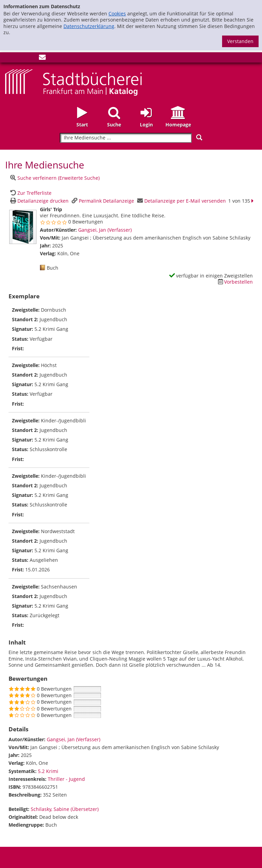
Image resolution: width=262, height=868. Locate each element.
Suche (114, 125)
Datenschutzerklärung (89, 26)
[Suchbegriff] (126, 138)
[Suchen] (199, 138)
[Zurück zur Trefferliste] (30, 193)
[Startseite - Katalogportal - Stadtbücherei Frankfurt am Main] (73, 82)
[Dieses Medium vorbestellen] (234, 282)
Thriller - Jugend (66, 779)
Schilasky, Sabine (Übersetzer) (65, 809)
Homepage (178, 125)
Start (82, 125)
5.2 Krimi (48, 771)
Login (146, 125)
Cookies (117, 13)
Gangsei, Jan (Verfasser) (105, 230)
